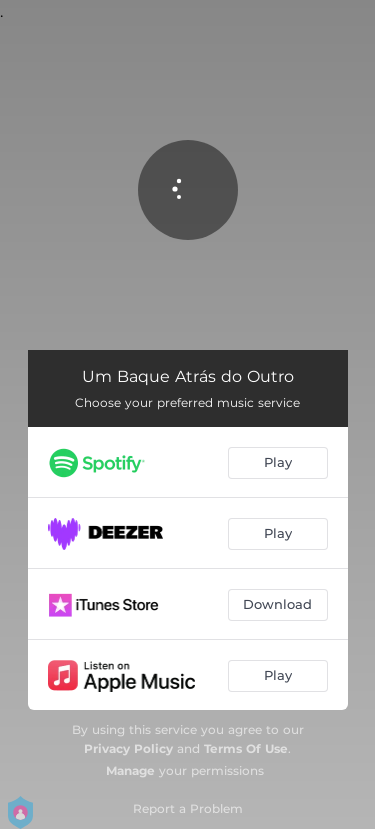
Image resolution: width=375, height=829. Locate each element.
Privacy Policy (128, 748)
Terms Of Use (246, 748)
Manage (130, 770)
